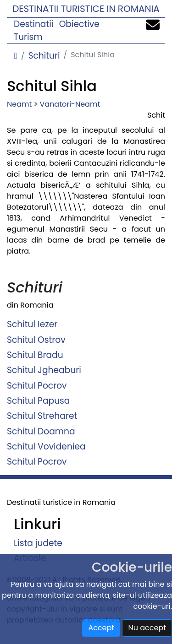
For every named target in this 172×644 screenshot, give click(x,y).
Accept (101, 628)
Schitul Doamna (41, 431)
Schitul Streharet (42, 416)
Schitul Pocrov (37, 385)
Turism (28, 37)
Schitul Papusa (38, 401)
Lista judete (38, 543)
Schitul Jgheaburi (44, 370)
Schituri (44, 56)
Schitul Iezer (32, 324)
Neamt (19, 104)
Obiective (79, 24)
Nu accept (147, 628)
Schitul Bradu (35, 355)
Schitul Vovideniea (46, 446)
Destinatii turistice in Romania (86, 9)
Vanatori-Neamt (70, 104)
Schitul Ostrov (36, 339)
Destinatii (33, 24)
